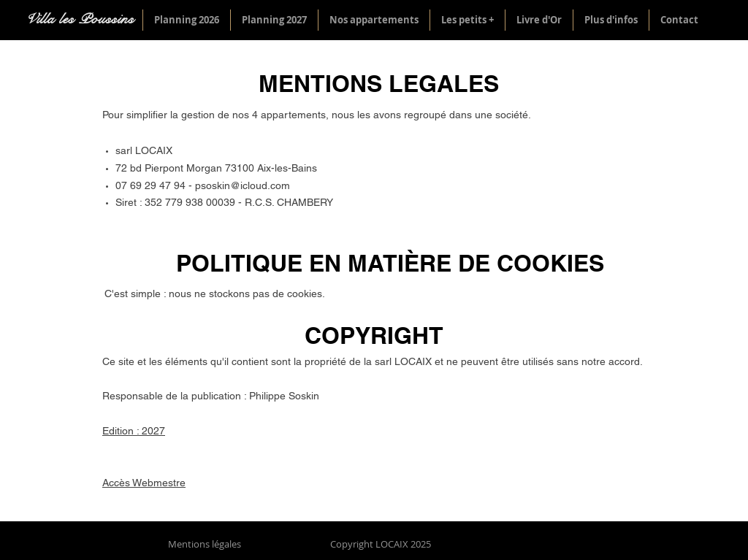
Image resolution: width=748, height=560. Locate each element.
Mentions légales (205, 544)
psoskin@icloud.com (243, 185)
